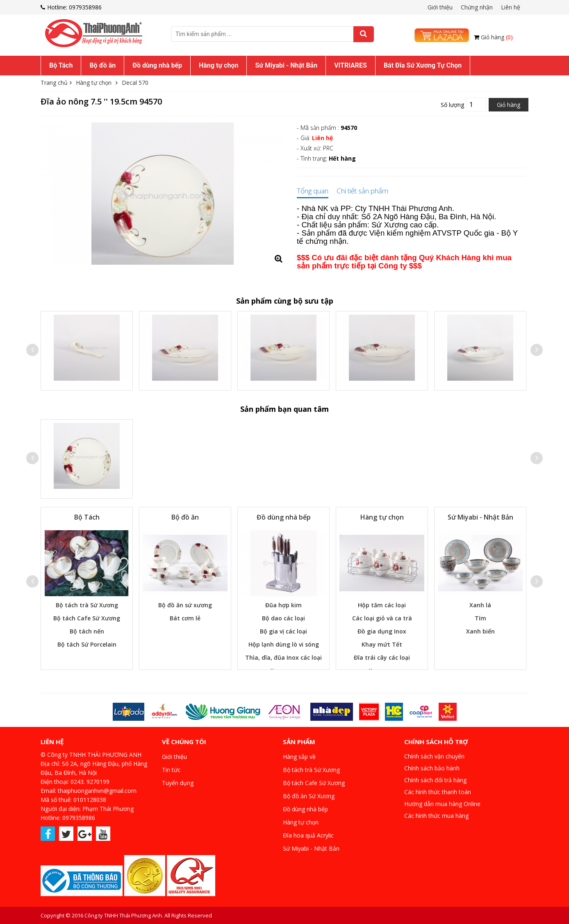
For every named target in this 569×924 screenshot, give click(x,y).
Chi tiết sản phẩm (362, 191)
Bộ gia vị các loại (283, 631)
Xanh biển (480, 631)
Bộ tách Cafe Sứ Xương (87, 618)
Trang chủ (54, 83)
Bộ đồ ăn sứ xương (185, 605)
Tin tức (171, 770)
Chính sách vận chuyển (434, 756)
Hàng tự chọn (218, 65)
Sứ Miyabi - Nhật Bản (286, 65)
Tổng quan (313, 191)
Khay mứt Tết (382, 644)
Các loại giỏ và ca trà (382, 618)
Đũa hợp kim (283, 605)
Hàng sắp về (299, 757)
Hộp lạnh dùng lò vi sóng (284, 644)
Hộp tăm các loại (382, 605)
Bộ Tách (61, 65)
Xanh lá (480, 605)
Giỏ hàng (497, 37)
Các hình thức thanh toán (438, 792)
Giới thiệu (440, 7)
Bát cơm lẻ (185, 618)
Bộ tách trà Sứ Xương (87, 605)
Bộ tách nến (87, 631)
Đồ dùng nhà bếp (157, 65)
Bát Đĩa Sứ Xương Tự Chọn (423, 65)
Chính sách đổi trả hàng (435, 780)
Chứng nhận (477, 7)
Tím (480, 618)
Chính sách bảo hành (432, 768)
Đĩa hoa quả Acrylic (308, 835)
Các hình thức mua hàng (436, 816)
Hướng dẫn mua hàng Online (442, 804)
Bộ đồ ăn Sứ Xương (309, 796)
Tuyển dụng (178, 783)
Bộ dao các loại (283, 618)
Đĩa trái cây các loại (382, 657)
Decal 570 (135, 83)
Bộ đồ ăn (102, 65)
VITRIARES (351, 65)
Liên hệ (511, 7)
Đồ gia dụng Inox (382, 631)
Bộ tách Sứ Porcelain (87, 644)
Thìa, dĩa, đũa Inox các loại (283, 657)
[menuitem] (61, 66)
